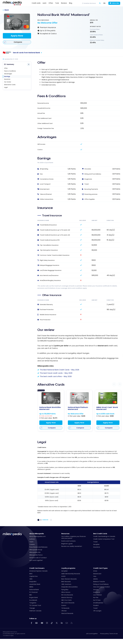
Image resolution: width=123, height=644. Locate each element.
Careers (32, 544)
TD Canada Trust (35, 605)
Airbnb (95, 579)
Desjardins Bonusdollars (69, 587)
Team (31, 542)
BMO (31, 574)
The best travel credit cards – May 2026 (56, 373)
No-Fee (96, 597)
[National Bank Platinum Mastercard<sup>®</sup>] (79, 398)
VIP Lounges (97, 611)
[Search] (100, 3)
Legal (6, 87)
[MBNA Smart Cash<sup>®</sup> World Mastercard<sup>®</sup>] (108, 398)
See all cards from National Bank (26, 53)
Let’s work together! (36, 560)
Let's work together (92, 634)
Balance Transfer (99, 582)
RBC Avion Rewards (68, 603)
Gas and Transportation (102, 587)
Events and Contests (68, 541)
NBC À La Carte (66, 600)
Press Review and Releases (38, 547)
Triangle (32, 608)
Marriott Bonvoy (67, 597)
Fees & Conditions (10, 71)
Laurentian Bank (35, 584)
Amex (95, 571)
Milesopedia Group (36, 550)
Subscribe (115, 3)
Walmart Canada (35, 611)
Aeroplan (96, 544)
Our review (8, 82)
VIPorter (64, 611)
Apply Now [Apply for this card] (17, 36)
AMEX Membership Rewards (71, 574)
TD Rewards (65, 608)
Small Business (98, 603)
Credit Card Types (100, 568)
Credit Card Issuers (37, 568)
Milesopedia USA (35, 552)
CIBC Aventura (66, 584)
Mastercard (97, 574)
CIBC (31, 579)
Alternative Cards (10, 85)
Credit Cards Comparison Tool (104, 539)
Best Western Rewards (69, 579)
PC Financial (33, 592)
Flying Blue (65, 590)
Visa (95, 576)
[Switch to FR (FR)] (104, 3)
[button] (114, 384)
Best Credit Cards (100, 534)
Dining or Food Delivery (101, 584)
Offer (6, 68)
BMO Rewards (66, 582)
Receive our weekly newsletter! (72, 546)
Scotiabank (33, 600)
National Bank (34, 590)
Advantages (8, 74)
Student (96, 605)
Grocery (96, 590)
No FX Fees (97, 600)
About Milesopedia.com (38, 536)
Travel (95, 542)
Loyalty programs (68, 568)
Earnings (7, 76)
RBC (31, 595)
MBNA (31, 587)
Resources (65, 534)
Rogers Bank (34, 597)
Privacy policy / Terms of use (109, 634)
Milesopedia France (36, 555)
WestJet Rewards (67, 613)
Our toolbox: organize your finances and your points (74, 537)
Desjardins (33, 582)
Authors (32, 539)
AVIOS (63, 576)
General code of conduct (38, 558)
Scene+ (64, 605)
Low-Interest (98, 595)
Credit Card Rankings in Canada (104, 536)
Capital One (33, 576)
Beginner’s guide (67, 544)
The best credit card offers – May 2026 (56, 376)
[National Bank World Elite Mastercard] (51, 398)
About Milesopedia (37, 534)
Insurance (7, 79)
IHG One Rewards (67, 595)
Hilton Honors (66, 592)
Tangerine (33, 603)
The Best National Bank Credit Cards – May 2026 (60, 370)
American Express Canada (38, 571)
